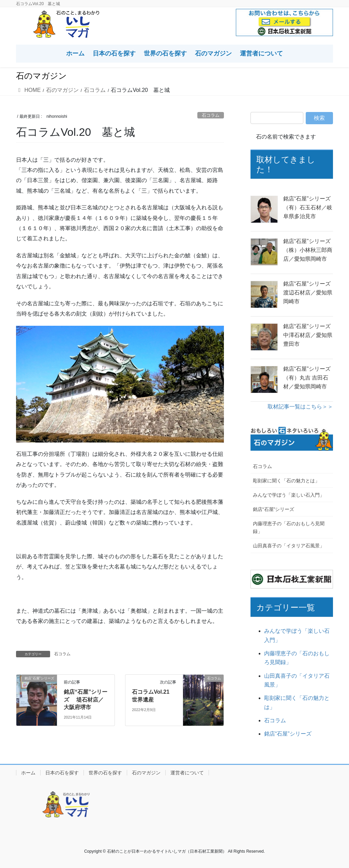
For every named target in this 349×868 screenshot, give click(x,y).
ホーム (28, 773)
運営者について (187, 773)
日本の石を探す (62, 773)
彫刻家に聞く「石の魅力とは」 (286, 481)
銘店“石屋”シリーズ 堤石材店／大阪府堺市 (86, 700)
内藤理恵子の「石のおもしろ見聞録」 (289, 527)
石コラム (211, 115)
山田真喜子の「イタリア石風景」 (289, 546)
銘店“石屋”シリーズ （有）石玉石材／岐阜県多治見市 (308, 208)
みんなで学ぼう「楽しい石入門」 (289, 495)
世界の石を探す (105, 773)
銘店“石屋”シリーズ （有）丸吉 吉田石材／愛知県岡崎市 (308, 378)
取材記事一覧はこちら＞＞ (300, 407)
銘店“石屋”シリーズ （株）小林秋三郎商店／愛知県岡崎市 (308, 250)
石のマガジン (146, 773)
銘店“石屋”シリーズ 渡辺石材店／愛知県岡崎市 (308, 293)
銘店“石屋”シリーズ (274, 509)
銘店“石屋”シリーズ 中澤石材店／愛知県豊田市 (308, 335)
